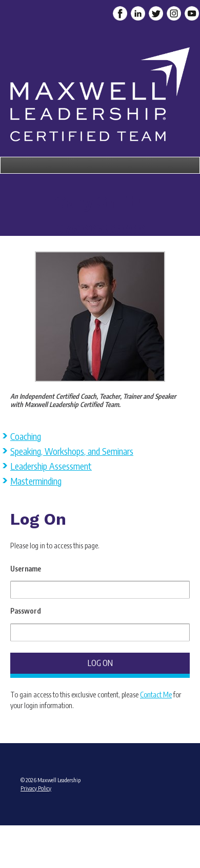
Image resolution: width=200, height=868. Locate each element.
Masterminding (36, 481)
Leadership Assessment (51, 466)
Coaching (26, 436)
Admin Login (100, 828)
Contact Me (156, 695)
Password (26, 611)
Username (26, 569)
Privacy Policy (36, 788)
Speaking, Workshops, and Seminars (72, 451)
